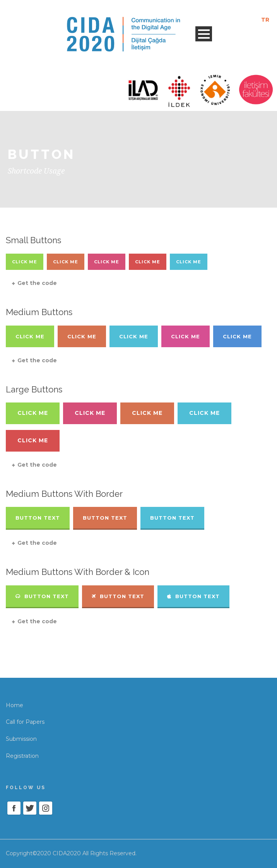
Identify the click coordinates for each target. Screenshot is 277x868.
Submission (21, 739)
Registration (22, 756)
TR (265, 20)
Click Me (25, 262)
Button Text (38, 518)
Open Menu (204, 34)
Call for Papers (25, 722)
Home (15, 705)
